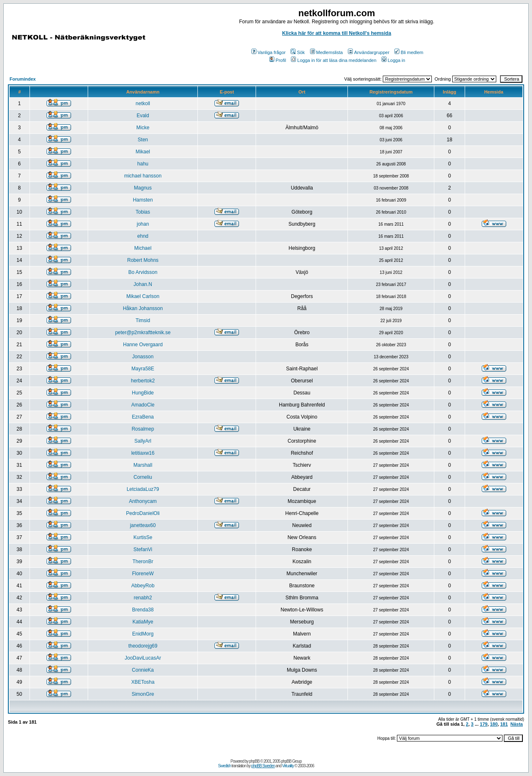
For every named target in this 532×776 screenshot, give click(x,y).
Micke (143, 128)
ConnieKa (143, 670)
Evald (143, 116)
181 (504, 724)
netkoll (143, 103)
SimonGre (143, 694)
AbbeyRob (143, 586)
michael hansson (143, 176)
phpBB (254, 761)
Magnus (143, 188)
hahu (143, 164)
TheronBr (143, 562)
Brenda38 (143, 610)
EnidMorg (143, 634)
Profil (278, 60)
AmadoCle (143, 405)
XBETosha (143, 682)
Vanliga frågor (269, 52)
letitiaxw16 (143, 453)
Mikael (143, 152)
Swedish (225, 766)
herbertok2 (143, 381)
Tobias (143, 212)
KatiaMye (143, 622)
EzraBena (143, 417)
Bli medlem (409, 52)
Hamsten (143, 200)
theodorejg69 (143, 646)
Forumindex (23, 79)
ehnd (143, 236)
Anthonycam (143, 501)
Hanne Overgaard (143, 345)
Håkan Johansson (143, 308)
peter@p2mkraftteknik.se (143, 333)
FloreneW (143, 574)
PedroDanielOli (143, 513)
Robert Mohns (143, 260)
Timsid (143, 320)
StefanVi (143, 549)
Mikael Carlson (143, 296)
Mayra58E (143, 369)
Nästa (517, 724)
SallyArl (143, 441)
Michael (143, 248)
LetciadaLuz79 (143, 489)
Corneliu (143, 477)
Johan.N (143, 284)
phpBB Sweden (263, 766)
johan (143, 224)
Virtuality (288, 766)
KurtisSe (143, 537)
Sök (298, 52)
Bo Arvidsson (143, 272)
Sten (143, 140)
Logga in (393, 60)
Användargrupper (369, 52)
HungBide (143, 393)
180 (494, 724)
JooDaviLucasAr (143, 658)
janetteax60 (143, 525)
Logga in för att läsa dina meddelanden (334, 60)
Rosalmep (143, 429)
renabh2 (143, 598)
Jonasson (143, 357)
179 (484, 724)
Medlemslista (326, 52)
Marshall (143, 465)
